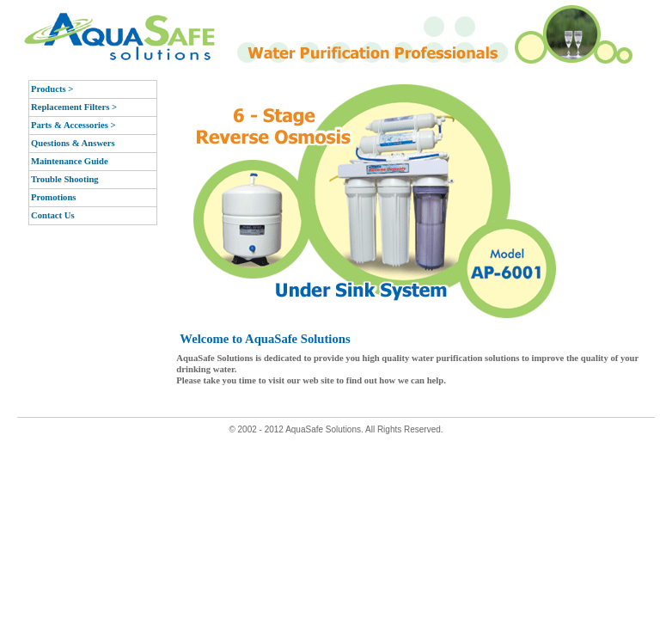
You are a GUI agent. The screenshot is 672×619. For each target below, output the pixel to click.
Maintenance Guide (70, 161)
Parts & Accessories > (73, 125)
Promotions (54, 197)
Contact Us (53, 215)
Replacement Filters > (74, 107)
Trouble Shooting (65, 179)
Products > (52, 89)
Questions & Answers (73, 143)
